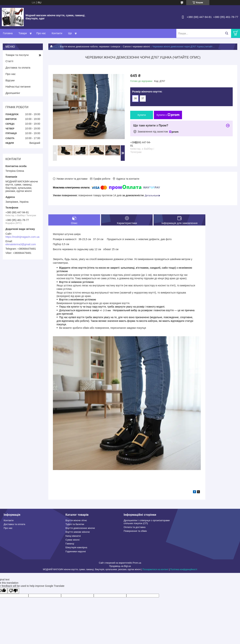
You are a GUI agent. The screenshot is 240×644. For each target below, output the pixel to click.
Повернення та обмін (135, 531)
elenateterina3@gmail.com (21, 244)
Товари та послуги (17, 55)
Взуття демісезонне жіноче (80, 528)
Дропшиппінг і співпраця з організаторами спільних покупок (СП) (147, 522)
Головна (8, 33)
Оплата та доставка (134, 527)
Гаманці (70, 544)
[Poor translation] (13, 591)
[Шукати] (227, 33)
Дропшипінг (13, 93)
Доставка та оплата (18, 68)
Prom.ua (137, 563)
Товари (23, 33)
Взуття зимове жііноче (78, 532)
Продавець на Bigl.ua (120, 566)
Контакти (57, 33)
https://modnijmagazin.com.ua (22, 237)
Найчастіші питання (18, 87)
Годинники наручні (76, 551)
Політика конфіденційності (184, 569)
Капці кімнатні (73, 536)
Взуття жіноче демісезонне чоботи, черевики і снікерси (90, 47)
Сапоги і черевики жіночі (136, 47)
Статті (9, 61)
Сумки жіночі (72, 540)
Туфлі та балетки (75, 524)
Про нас (41, 33)
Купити (142, 115)
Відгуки (10, 80)
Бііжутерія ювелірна (76, 547)
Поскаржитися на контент (155, 569)
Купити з (168, 115)
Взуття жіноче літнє (76, 520)
